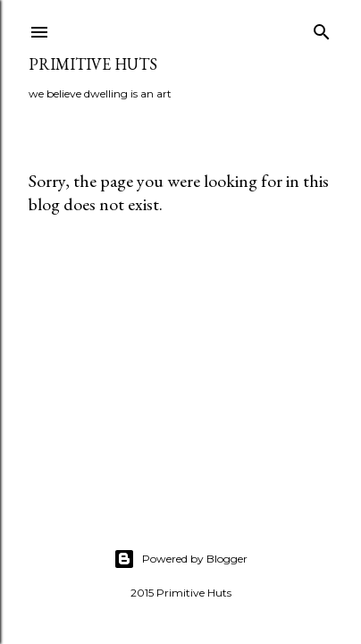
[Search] (322, 28)
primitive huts (93, 64)
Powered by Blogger (180, 559)
